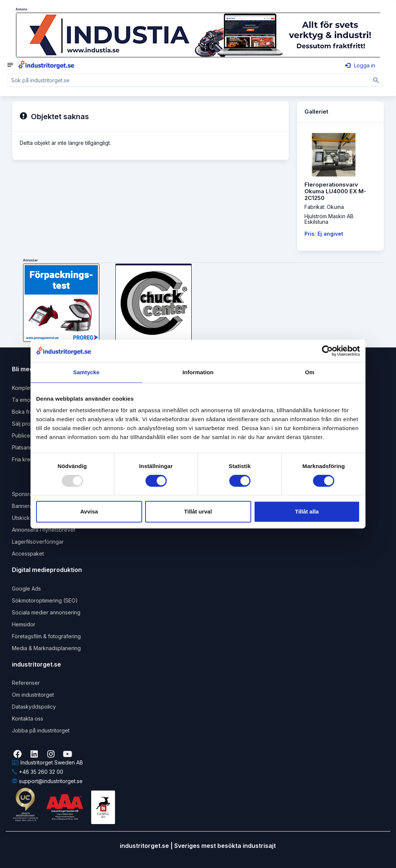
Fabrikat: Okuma (324, 207)
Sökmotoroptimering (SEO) (45, 600)
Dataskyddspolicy (34, 707)
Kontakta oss (28, 718)
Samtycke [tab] (87, 372)
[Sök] (376, 80)
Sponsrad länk (30, 494)
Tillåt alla (307, 511)
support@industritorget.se (47, 781)
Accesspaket (28, 554)
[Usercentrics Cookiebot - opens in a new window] (327, 351)
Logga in (360, 65)
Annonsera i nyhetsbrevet (44, 530)
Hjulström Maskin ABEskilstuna (329, 219)
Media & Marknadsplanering (46, 648)
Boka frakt (25, 412)
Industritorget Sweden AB (47, 762)
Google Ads (26, 589)
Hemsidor (24, 624)
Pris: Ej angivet (324, 234)
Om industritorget (33, 695)
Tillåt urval (198, 511)
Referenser (26, 683)
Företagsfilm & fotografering (46, 636)
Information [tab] (198, 372)
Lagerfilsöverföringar (38, 542)
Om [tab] (309, 372)
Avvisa (89, 511)
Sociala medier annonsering (46, 612)
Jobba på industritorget (41, 730)
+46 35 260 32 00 (38, 772)
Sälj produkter (29, 424)
